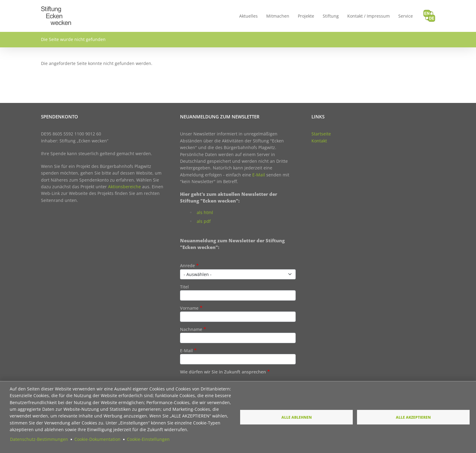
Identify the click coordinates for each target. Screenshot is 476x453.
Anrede (187, 266)
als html (205, 212)
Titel (184, 287)
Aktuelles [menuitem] (248, 16)
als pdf (204, 221)
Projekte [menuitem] (306, 16)
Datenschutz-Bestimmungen (39, 439)
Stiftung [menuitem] (331, 16)
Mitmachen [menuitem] (278, 16)
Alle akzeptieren (413, 417)
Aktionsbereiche (124, 187)
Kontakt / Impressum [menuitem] (369, 16)
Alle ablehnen (297, 417)
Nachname (191, 329)
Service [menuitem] (406, 16)
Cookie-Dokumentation (97, 439)
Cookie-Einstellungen (148, 439)
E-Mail (259, 175)
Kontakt (319, 141)
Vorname (189, 308)
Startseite (321, 134)
